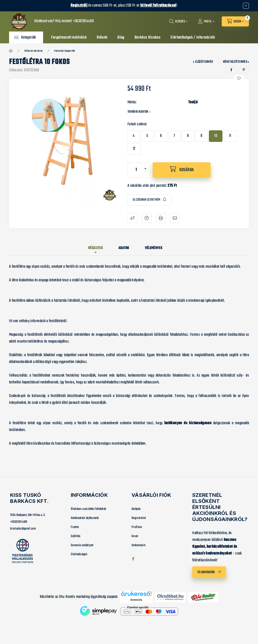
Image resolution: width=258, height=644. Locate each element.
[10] (216, 136)
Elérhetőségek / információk (193, 38)
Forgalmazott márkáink (69, 38)
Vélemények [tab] (154, 248)
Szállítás (76, 536)
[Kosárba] (182, 170)
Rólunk (102, 38)
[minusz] (145, 174)
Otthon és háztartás (34, 51)
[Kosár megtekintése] (235, 21)
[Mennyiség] (136, 170)
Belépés (136, 509)
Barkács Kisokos (148, 38)
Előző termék (204, 62)
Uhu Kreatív (67, 597)
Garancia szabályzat (82, 545)
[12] (134, 149)
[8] (188, 136)
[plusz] (145, 166)
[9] (201, 136)
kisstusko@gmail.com (23, 529)
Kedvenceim (138, 545)
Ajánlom (175, 218)
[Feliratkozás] (150, 200)
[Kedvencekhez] (239, 78)
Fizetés (75, 527)
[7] (174, 136)
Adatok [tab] (124, 248)
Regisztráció (139, 518)
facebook (133, 559)
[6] (161, 136)
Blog (121, 38)
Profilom (137, 527)
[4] (134, 136)
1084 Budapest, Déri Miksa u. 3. (28, 515)
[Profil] (206, 21)
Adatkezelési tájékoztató (85, 518)
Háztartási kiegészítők (64, 51)
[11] (230, 136)
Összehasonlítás (133, 218)
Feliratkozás (206, 572)
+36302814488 (83, 21)
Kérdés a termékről (147, 218)
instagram (143, 559)
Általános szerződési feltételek (88, 509)
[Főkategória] (11, 51)
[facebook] (231, 70)
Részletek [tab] (95, 248)
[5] (147, 136)
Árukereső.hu (136, 600)
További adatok (138, 112)
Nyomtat (161, 218)
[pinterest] (244, 70)
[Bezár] (246, 6)
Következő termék (235, 62)
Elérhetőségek (79, 554)
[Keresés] (178, 21)
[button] (25, 37)
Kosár (135, 536)
